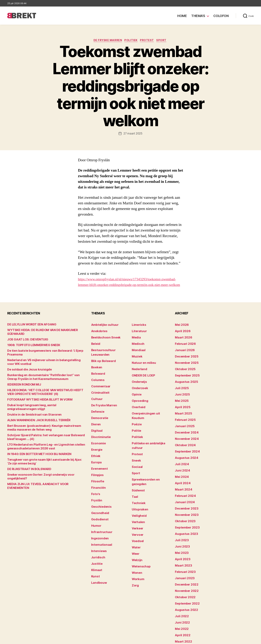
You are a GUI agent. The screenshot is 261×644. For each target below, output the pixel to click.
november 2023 (185, 499)
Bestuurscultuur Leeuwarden (110, 353)
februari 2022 (184, 617)
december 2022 (185, 561)
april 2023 (181, 538)
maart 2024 (182, 476)
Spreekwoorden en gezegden (150, 460)
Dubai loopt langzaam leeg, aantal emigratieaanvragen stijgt (45, 408)
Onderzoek (139, 387)
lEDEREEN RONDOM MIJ (22, 387)
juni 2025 (181, 392)
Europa (96, 448)
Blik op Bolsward (101, 359)
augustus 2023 (185, 516)
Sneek (136, 443)
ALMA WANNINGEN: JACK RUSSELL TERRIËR (34, 419)
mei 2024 (181, 465)
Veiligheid (138, 488)
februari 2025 (184, 415)
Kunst (95, 549)
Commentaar (100, 381)
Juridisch (97, 533)
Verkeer (137, 499)
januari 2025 (183, 420)
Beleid (95, 347)
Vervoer (137, 505)
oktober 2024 (184, 437)
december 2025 (185, 359)
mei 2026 (181, 331)
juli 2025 (181, 387)
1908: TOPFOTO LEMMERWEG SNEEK (30, 347)
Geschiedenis (100, 488)
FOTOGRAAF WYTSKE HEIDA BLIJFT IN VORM (35, 402)
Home (182, 16)
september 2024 (186, 443)
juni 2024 (181, 460)
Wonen (136, 538)
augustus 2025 (185, 381)
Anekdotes (98, 336)
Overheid (137, 404)
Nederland (138, 370)
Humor (96, 505)
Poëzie (136, 415)
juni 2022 (181, 594)
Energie (96, 437)
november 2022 (185, 566)
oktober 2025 (184, 370)
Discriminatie (100, 426)
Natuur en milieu (142, 364)
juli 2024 (181, 454)
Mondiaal (138, 353)
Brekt (20, 640)
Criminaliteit (99, 387)
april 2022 (181, 606)
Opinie (136, 392)
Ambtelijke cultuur (103, 331)
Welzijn (136, 527)
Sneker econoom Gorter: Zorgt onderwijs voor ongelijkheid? (44, 473)
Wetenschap (140, 533)
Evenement (98, 454)
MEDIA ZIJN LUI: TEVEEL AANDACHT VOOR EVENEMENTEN (43, 479)
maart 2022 (182, 611)
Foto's (95, 476)
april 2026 (181, 336)
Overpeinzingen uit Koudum (149, 409)
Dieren (95, 415)
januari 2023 (183, 555)
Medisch (137, 347)
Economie (98, 432)
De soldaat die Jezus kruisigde (26, 372)
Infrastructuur (100, 510)
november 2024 (185, 432)
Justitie (96, 538)
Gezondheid (99, 493)
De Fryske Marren (106, 41)
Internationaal (100, 521)
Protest (148, 41)
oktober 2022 (184, 572)
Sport (164, 41)
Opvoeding (139, 398)
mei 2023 (181, 533)
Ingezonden (99, 516)
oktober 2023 (184, 505)
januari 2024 (183, 488)
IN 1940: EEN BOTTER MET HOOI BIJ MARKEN (35, 453)
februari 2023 (184, 549)
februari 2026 (184, 347)
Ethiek (95, 443)
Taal (134, 471)
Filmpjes (97, 460)
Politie (136, 420)
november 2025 (185, 364)
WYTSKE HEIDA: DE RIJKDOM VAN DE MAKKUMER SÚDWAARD (46, 336)
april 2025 (181, 404)
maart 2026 (182, 342)
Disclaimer (218, 640)
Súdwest (137, 465)
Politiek (131, 41)
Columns (97, 375)
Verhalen (137, 493)
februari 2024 (184, 482)
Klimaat (96, 544)
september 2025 (186, 375)
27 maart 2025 (133, 134)
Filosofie (97, 465)
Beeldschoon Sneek (104, 342)
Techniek (138, 476)
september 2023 (186, 510)
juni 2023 (181, 527)
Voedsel (137, 510)
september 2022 (186, 577)
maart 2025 (182, 409)
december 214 (184, 622)
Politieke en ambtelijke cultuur (151, 432)
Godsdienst (99, 499)
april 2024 (181, 471)
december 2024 (185, 426)
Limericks (138, 331)
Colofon (221, 16)
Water (136, 516)
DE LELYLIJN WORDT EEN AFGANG (28, 331)
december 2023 (185, 493)
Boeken (96, 364)
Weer (135, 521)
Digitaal (96, 420)
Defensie (97, 404)
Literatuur (138, 336)
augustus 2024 (185, 448)
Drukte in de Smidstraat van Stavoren (30, 413)
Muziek (136, 359)
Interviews (98, 527)
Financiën (97, 471)
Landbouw (98, 555)
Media (136, 342)
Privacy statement (242, 640)
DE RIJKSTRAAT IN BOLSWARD (26, 468)
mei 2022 (181, 600)
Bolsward (97, 370)
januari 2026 (183, 353)
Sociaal (136, 448)
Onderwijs (138, 381)
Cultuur (96, 392)
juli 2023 (181, 521)
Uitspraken (139, 482)
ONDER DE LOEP (142, 375)
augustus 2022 (185, 583)
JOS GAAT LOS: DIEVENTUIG (25, 342)
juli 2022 (181, 589)
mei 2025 (181, 398)
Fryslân (96, 482)
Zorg (135, 549)
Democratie (99, 409)
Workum (137, 544)
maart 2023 (182, 544)
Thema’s (198, 16)
